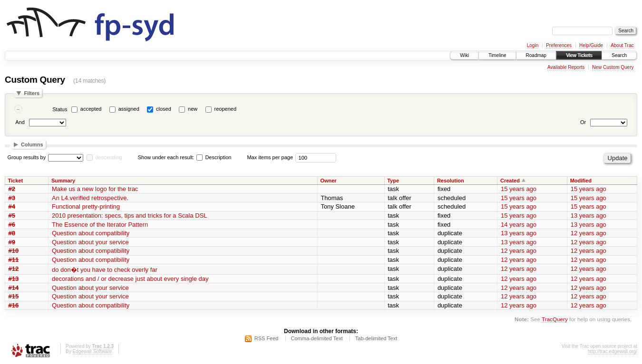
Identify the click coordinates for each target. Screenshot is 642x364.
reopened (226, 109)
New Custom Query (613, 67)
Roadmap (536, 55)
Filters (32, 93)
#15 (14, 296)
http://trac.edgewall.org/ (613, 351)
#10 (14, 251)
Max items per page (270, 157)
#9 (12, 242)
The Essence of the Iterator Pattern (100, 225)
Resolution (451, 181)
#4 (12, 206)
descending (108, 157)
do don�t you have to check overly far (105, 270)
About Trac (622, 45)
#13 (14, 279)
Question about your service (90, 242)
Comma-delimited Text (317, 338)
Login (533, 45)
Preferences (559, 45)
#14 (14, 288)
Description (214, 157)
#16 (14, 305)
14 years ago (519, 225)
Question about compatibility (91, 233)
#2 (12, 189)
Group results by (27, 157)
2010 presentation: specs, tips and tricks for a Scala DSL (130, 216)
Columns (32, 144)
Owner (328, 181)
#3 (12, 198)
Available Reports (566, 67)
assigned (129, 109)
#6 (12, 225)
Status (60, 109)
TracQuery (555, 319)
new (193, 109)
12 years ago (588, 233)
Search (619, 55)
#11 (14, 260)
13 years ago (588, 216)
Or (583, 122)
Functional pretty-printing (86, 206)
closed (164, 109)
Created (510, 181)
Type (393, 181)
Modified (581, 181)
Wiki (464, 55)
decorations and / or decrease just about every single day (130, 279)
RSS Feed (267, 338)
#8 (12, 233)
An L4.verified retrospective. (90, 198)
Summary (63, 181)
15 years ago (519, 189)
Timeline (497, 55)
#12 (14, 269)
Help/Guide (591, 45)
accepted (91, 109)
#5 (12, 216)
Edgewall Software (92, 351)
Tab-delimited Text (376, 338)
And (20, 122)
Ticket (16, 181)
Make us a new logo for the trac (95, 189)
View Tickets (579, 55)
